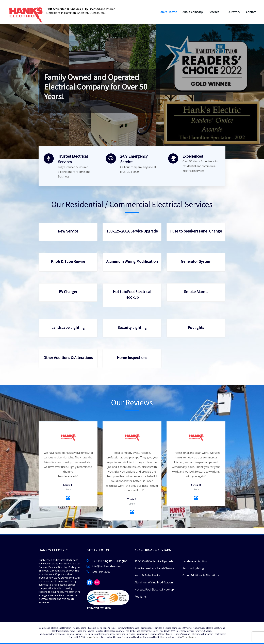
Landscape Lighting (68, 328)
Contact (251, 12)
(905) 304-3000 (101, 572)
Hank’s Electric (168, 12)
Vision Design (189, 637)
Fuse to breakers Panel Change (196, 231)
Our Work (234, 12)
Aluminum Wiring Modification (132, 262)
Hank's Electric (93, 637)
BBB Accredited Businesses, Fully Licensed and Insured (81, 9)
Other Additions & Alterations (68, 358)
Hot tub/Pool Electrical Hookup (154, 590)
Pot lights (196, 328)
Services (215, 12)
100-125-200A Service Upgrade (132, 231)
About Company (193, 12)
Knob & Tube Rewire (68, 262)
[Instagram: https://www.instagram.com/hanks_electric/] (97, 583)
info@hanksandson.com (107, 566)
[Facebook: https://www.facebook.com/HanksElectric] (90, 583)
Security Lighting (132, 328)
